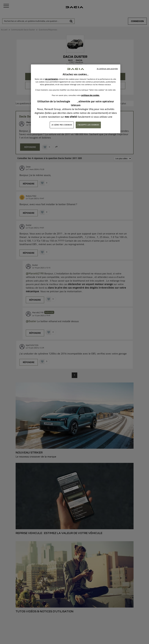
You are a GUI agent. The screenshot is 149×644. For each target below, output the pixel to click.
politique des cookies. (90, 95)
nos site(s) (71, 117)
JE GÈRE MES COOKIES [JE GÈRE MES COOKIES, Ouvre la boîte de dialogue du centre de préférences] (62, 125)
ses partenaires (51, 79)
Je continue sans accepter (107, 69)
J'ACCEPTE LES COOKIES (88, 125)
